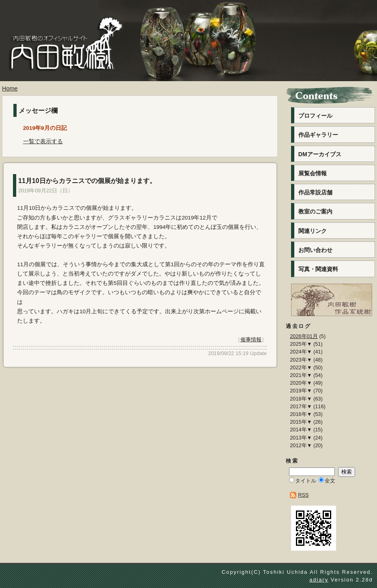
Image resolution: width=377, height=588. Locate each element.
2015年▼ (301, 422)
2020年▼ (301, 383)
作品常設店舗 (315, 192)
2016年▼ (301, 414)
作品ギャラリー (318, 135)
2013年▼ (301, 438)
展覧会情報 (313, 173)
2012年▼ (301, 445)
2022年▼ (301, 367)
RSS (303, 495)
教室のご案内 (315, 211)
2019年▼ (301, 391)
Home (10, 88)
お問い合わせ (315, 250)
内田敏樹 (63, 60)
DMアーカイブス (320, 154)
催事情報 (251, 339)
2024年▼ (301, 352)
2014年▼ (301, 430)
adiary (319, 580)
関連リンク (313, 231)
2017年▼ (301, 406)
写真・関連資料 (318, 269)
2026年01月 (304, 336)
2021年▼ (301, 375)
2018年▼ (301, 399)
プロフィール (315, 116)
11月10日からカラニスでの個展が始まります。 (87, 181)
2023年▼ (301, 360)
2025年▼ (301, 344)
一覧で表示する (43, 141)
